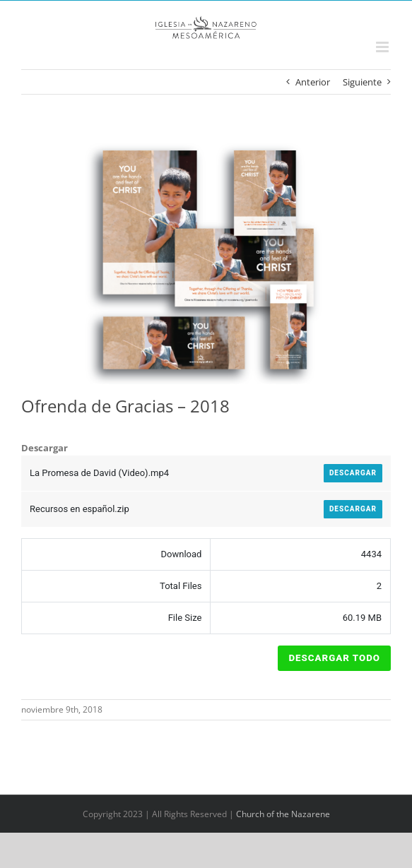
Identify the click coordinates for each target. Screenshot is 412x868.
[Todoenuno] (206, 261)
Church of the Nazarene (283, 814)
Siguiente (362, 82)
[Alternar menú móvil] (383, 47)
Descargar (353, 473)
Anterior (313, 82)
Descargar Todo (334, 658)
